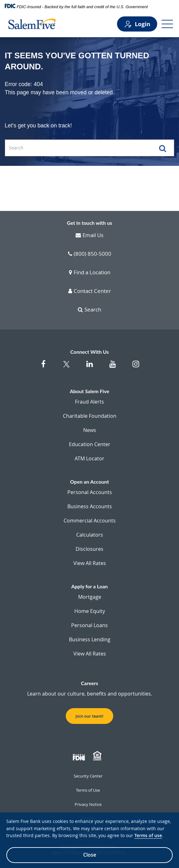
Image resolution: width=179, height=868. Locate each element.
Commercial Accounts (90, 521)
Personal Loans (90, 625)
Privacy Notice (88, 804)
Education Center (90, 444)
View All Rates (90, 563)
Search (90, 310)
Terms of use (148, 835)
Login (137, 24)
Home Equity (90, 611)
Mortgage (90, 597)
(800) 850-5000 (90, 254)
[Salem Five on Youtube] (113, 367)
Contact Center (90, 291)
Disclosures (90, 549)
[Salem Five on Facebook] (43, 367)
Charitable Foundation (90, 416)
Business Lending (90, 639)
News (90, 430)
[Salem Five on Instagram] (136, 367)
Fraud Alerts (90, 402)
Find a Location (90, 273)
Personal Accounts (90, 492)
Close (90, 855)
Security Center (88, 776)
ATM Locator (90, 458)
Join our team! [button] (90, 716)
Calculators (90, 535)
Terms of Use (88, 790)
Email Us (90, 236)
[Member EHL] (98, 756)
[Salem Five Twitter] (67, 368)
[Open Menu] (167, 24)
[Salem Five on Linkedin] (90, 367)
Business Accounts (90, 506)
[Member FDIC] (80, 756)
